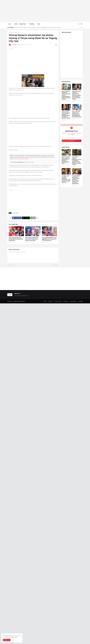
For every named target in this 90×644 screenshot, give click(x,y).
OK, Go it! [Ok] (7, 640)
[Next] (82, 27)
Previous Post (12, 265)
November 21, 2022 (29, 162)
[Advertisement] (45, 11)
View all (55, 224)
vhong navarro (16, 32)
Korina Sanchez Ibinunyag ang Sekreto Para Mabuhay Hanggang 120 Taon (66, 160)
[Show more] (37, 218)
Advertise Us (74, 301)
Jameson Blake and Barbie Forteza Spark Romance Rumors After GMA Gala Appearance (76, 180)
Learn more (14, 637)
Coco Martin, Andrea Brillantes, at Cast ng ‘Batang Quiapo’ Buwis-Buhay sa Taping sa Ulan (77, 161)
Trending (32, 24)
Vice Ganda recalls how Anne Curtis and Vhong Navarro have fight (32, 239)
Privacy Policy (58, 301)
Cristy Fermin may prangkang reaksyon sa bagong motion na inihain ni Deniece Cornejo (66, 115)
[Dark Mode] (79, 24)
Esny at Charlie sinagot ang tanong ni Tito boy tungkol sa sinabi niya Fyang (77, 114)
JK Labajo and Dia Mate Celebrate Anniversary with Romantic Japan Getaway (66, 179)
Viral (39, 24)
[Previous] (80, 27)
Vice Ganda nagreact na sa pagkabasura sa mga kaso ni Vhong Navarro (49, 239)
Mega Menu (23, 24)
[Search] (82, 24)
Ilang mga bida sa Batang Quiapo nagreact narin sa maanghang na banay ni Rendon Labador (38, 27)
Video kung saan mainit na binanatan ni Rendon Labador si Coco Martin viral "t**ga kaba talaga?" (77, 95)
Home (16, 24)
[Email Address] (72, 138)
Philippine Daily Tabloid (19, 301)
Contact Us (66, 301)
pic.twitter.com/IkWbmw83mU (21, 159)
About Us (51, 301)
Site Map (81, 301)
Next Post (55, 265)
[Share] (56, 45)
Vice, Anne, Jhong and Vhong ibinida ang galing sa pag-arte (16, 239)
